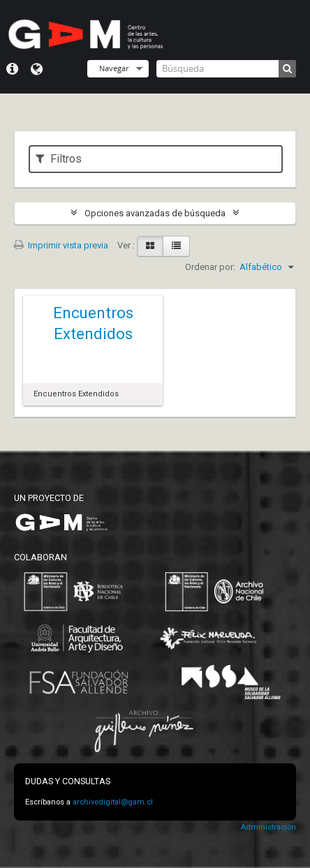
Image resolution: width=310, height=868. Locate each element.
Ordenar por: (210, 267)
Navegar (114, 68)
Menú (12, 69)
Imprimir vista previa (61, 245)
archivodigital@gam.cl (113, 802)
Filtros (59, 159)
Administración (268, 827)
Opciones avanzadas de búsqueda (155, 213)
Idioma (37, 69)
